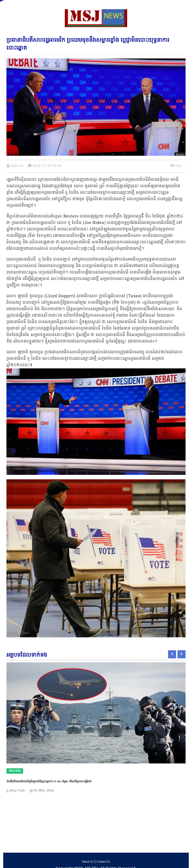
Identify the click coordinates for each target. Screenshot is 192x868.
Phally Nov (17, 166)
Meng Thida (17, 791)
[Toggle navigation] (8, 5)
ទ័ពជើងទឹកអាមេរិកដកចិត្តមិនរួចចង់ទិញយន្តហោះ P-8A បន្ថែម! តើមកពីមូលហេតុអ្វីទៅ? (49, 781)
